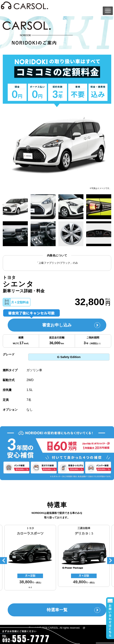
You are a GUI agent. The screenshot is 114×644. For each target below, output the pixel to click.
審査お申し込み (71, 325)
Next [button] (111, 561)
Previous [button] (3, 561)
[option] (57, 147)
